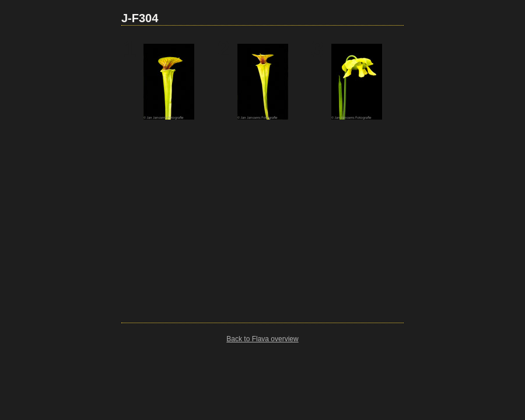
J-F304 (140, 18)
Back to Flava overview (262, 339)
